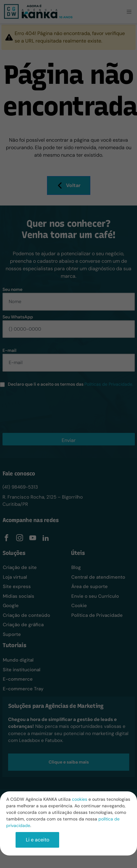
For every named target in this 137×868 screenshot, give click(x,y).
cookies (80, 799)
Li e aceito (38, 840)
